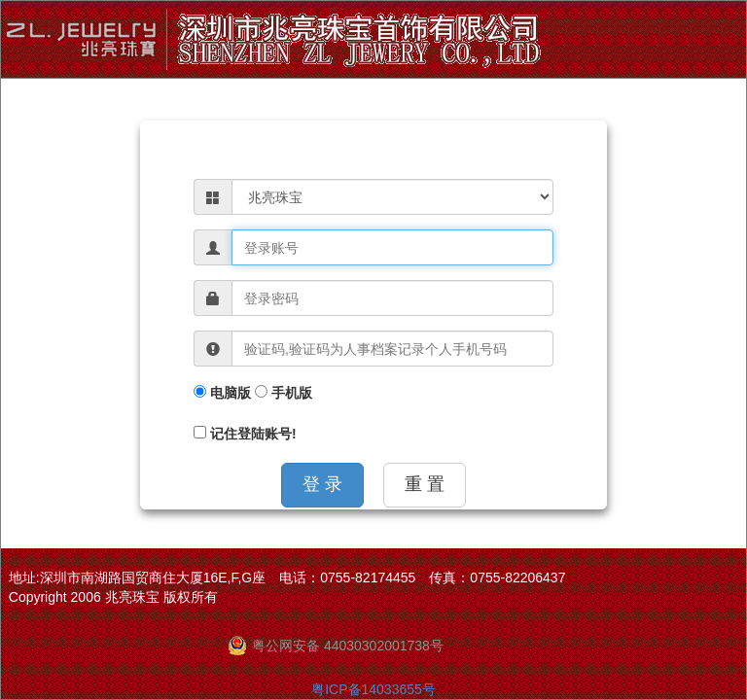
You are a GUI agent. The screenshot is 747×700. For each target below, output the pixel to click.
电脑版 (222, 393)
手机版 (284, 393)
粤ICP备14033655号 (373, 689)
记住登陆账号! (245, 434)
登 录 (322, 484)
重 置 (425, 484)
